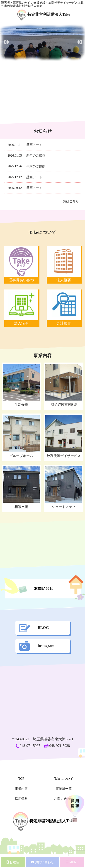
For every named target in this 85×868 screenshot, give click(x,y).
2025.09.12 (15, 188)
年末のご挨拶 (36, 166)
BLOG (34, 628)
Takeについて (64, 779)
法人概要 (64, 280)
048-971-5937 (28, 746)
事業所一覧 (64, 789)
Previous (6, 42)
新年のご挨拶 (36, 156)
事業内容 (21, 789)
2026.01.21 (15, 145)
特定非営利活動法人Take (44, 14)
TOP (21, 779)
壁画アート (34, 145)
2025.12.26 (15, 166)
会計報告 (64, 323)
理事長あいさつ (21, 280)
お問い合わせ (64, 799)
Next (79, 42)
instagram (37, 646)
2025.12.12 (15, 177)
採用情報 (21, 799)
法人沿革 (21, 323)
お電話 (13, 862)
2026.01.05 (15, 156)
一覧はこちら (69, 201)
